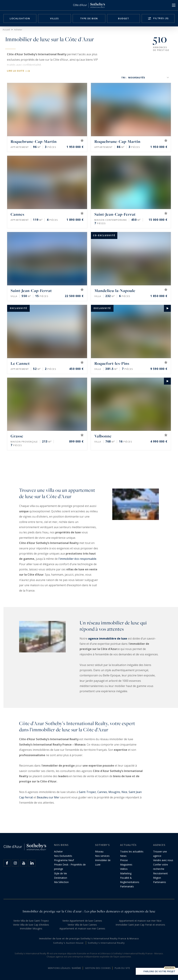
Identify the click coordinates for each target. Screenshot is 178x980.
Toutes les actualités (132, 851)
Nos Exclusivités (63, 856)
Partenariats (127, 886)
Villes (54, 18)
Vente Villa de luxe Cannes (82, 925)
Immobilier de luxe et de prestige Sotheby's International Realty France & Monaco (89, 938)
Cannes (102, 792)
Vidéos (124, 869)
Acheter (58, 851)
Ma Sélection (61, 882)
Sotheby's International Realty (106, 943)
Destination (61, 878)
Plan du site (122, 968)
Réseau (99, 851)
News (123, 856)
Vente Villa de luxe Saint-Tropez (31, 921)
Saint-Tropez (87, 792)
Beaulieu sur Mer (48, 797)
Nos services (102, 856)
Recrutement (160, 873)
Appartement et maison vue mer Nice (140, 921)
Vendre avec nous (163, 860)
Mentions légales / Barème (64, 968)
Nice (124, 792)
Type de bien (89, 18)
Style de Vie (60, 873)
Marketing (126, 873)
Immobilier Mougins (31, 928)
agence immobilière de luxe (108, 639)
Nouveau (170, 968)
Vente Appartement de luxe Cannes (82, 921)
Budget (124, 18)
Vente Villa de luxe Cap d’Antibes (31, 925)
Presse (124, 860)
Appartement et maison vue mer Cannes (82, 928)
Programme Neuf (64, 860)
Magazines (126, 865)
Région (157, 878)
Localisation (20, 18)
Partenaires (160, 882)
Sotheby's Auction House (68, 943)
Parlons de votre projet (157, 972)
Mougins (114, 792)
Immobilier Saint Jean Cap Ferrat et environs (140, 925)
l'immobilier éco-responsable (77, 559)
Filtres (161, 18)
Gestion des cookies (98, 968)
